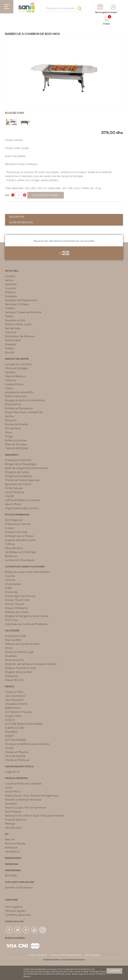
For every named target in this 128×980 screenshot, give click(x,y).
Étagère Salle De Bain (19, 672)
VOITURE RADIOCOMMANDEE (24, 724)
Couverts (11, 288)
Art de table (12, 271)
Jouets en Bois (14, 692)
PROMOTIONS (12, 864)
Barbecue (11, 556)
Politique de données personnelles (66, 955)
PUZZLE (10, 720)
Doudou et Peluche (17, 752)
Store (8, 432)
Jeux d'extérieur (15, 696)
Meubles (10, 372)
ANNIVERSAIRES (13, 871)
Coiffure (10, 544)
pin (26, 930)
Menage (10, 824)
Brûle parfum (13, 404)
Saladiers (11, 296)
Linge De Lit (12, 772)
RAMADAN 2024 (13, 858)
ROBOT (10, 736)
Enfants (10, 687)
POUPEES (11, 732)
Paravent (11, 420)
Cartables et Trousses (19, 712)
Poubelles (11, 656)
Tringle (9, 436)
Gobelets (11, 344)
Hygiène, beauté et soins (20, 540)
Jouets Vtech (13, 716)
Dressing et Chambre (18, 460)
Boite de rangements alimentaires (26, 468)
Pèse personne (14, 660)
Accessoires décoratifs (19, 392)
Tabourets (11, 676)
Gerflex (10, 416)
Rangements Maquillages (21, 464)
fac (9, 930)
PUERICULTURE (14, 728)
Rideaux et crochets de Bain (22, 644)
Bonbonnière (13, 340)
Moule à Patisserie (16, 608)
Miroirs (9, 648)
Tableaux (11, 380)
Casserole (11, 592)
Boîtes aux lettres (16, 440)
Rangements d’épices (18, 476)
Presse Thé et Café (17, 600)
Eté (7, 834)
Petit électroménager (17, 515)
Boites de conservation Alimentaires (27, 572)
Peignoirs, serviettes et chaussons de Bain (31, 664)
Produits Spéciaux (16, 820)
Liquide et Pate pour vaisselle (23, 784)
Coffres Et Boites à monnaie (22, 500)
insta (43, 930)
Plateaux (10, 292)
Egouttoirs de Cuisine (18, 484)
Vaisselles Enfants (16, 704)
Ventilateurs (12, 852)
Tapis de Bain (13, 640)
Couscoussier (13, 584)
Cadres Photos (14, 384)
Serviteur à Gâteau (17, 304)
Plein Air (10, 840)
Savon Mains (13, 792)
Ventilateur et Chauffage (20, 552)
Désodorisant (13, 828)
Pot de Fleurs (13, 428)
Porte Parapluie (15, 492)
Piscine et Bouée (15, 844)
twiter (18, 930)
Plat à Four (12, 620)
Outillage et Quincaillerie (19, 882)
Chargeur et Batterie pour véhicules (27, 744)
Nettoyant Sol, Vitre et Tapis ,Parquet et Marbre (34, 816)
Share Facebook (8, 206)
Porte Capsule (14, 488)
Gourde (10, 352)
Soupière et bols (15, 320)
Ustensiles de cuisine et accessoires (25, 567)
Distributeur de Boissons (20, 336)
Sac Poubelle (13, 812)
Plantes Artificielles (17, 424)
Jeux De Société (15, 756)
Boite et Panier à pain (18, 324)
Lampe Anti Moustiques (20, 560)
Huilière (10, 348)
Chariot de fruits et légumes (22, 480)
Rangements (12, 455)
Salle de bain (12, 631)
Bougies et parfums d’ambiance (25, 400)
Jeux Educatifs (14, 700)
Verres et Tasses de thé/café (23, 312)
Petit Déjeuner (14, 520)
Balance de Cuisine (17, 612)
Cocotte (10, 576)
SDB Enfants (13, 708)
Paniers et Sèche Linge (19, 652)
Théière (10, 308)
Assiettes (11, 284)
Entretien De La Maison (19, 536)
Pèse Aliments (14, 548)
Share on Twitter (15, 206)
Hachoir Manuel (14, 604)
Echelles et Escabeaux (19, 408)
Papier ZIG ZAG (14, 680)
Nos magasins (14, 907)
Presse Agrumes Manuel (20, 596)
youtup (34, 930)
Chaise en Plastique (17, 760)
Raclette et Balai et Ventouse (23, 800)
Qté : (8, 195)
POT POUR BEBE (15, 740)
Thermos (11, 332)
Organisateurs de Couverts (22, 508)
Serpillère (11, 804)
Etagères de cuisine (17, 472)
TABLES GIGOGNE (16, 448)
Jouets (9, 748)
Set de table (13, 328)
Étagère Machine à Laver (21, 668)
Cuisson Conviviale (16, 532)
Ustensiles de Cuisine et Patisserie (26, 624)
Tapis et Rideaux (15, 376)
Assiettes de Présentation (21, 300)
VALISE (9, 496)
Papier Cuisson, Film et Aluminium (26, 808)
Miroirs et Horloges (16, 368)
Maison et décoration (17, 359)
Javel (8, 788)
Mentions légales (15, 911)
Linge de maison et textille (19, 767)
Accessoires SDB (15, 636)
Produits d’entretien (16, 778)
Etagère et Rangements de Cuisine (27, 616)
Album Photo (13, 504)
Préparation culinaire (18, 524)
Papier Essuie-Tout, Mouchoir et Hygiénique (32, 796)
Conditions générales (18, 915)
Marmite (10, 580)
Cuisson (10, 528)
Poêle (8, 588)
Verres (9, 280)
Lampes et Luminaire (18, 364)
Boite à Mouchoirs (16, 396)
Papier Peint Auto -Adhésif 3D (24, 412)
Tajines (9, 316)
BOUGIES (11, 876)
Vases (9, 388)
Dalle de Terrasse (16, 444)
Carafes (10, 276)
